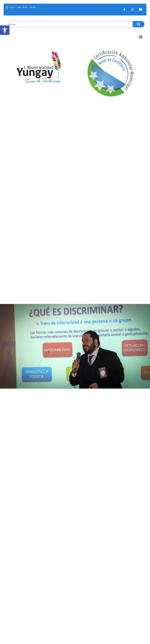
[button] (5, 30)
